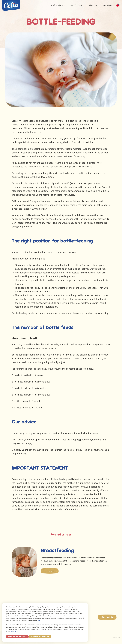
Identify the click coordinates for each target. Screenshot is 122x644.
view (50, 571)
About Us (93, 5)
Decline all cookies (17, 637)
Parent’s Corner (76, 5)
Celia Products (56, 5)
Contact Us (108, 5)
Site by (116, 637)
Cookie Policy (14, 631)
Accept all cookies (40, 637)
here (38, 620)
